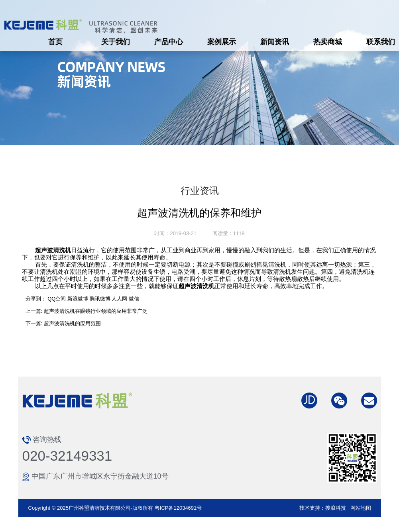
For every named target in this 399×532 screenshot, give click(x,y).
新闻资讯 (275, 42)
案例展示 (222, 42)
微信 (134, 299)
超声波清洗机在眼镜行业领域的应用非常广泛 (96, 311)
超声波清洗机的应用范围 (72, 323)
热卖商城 (328, 42)
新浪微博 (78, 299)
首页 (55, 42)
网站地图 (361, 508)
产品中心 (169, 42)
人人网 (119, 299)
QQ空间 (57, 299)
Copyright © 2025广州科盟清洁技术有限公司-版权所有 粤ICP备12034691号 (115, 508)
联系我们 (381, 42)
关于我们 (116, 42)
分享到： (36, 299)
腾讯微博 (100, 299)
